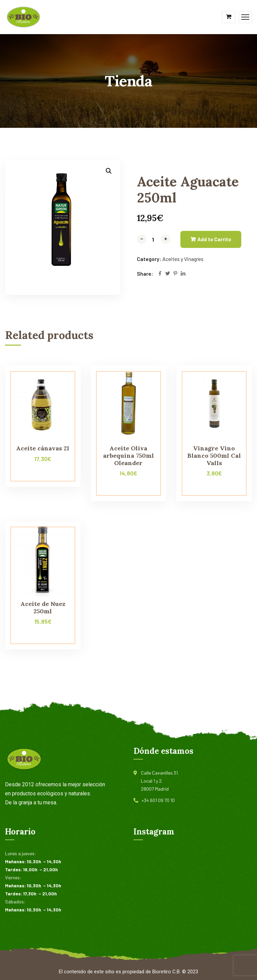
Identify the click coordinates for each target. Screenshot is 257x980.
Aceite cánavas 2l (43, 448)
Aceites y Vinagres (183, 259)
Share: (145, 274)
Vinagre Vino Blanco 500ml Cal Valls (214, 455)
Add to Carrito (214, 239)
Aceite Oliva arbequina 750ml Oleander (128, 455)
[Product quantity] (154, 239)
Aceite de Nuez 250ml (43, 607)
